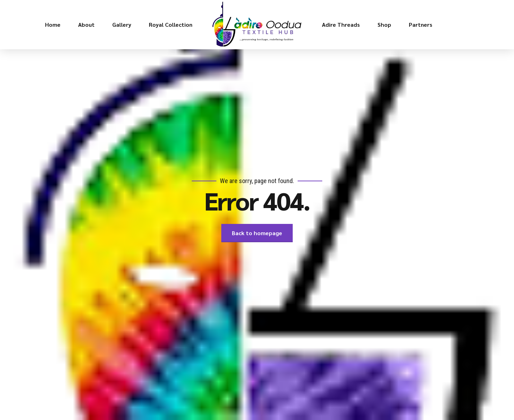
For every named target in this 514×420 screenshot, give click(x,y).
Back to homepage (257, 233)
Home (53, 24)
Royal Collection (171, 24)
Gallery (122, 24)
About (86, 24)
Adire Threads (341, 24)
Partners (421, 24)
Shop (384, 24)
